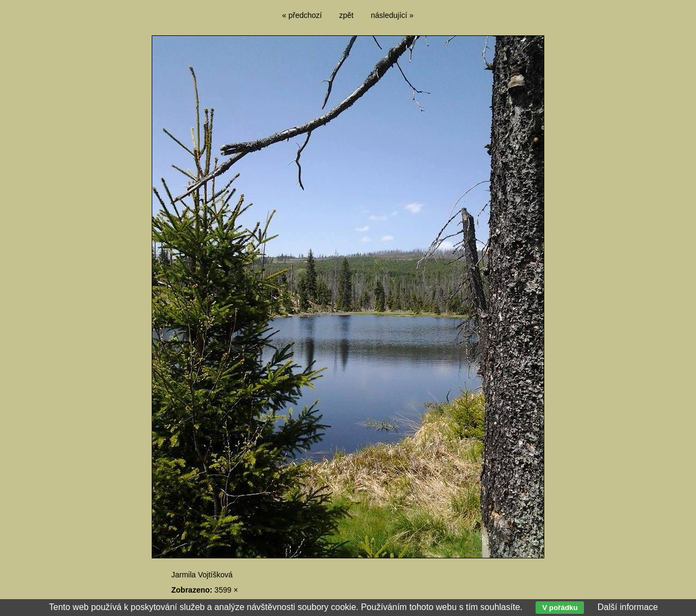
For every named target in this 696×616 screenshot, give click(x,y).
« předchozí (302, 15)
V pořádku (560, 608)
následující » (392, 15)
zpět (346, 15)
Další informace (628, 607)
